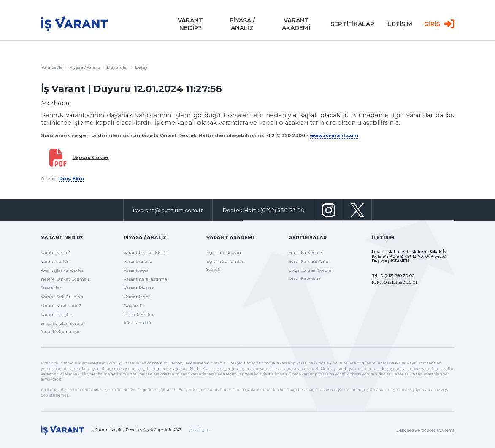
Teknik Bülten (138, 323)
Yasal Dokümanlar (60, 331)
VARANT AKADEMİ (296, 25)
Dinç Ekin (72, 178)
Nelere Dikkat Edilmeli (65, 279)
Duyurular (134, 306)
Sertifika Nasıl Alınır (310, 261)
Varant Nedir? (62, 237)
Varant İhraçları (57, 314)
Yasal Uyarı (200, 430)
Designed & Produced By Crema (425, 430)
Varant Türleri (55, 261)
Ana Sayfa (54, 67)
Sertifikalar (308, 237)
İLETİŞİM (399, 25)
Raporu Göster (91, 157)
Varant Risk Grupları (62, 297)
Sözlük (213, 269)
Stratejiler (51, 288)
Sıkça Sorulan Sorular (63, 323)
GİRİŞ (439, 26)
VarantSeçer (136, 270)
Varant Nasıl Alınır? (61, 306)
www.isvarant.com (334, 135)
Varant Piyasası (139, 288)
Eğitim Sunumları (226, 261)
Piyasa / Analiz (87, 67)
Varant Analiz (138, 261)
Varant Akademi (230, 237)
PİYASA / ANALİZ (242, 25)
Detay (141, 67)
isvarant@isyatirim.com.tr (168, 210)
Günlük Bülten (139, 314)
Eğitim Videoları (224, 252)
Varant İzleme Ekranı (146, 252)
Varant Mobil (137, 297)
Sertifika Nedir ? (306, 252)
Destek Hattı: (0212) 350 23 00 (264, 210)
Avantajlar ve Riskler (62, 270)
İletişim (383, 237)
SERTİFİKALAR (352, 25)
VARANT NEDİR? (190, 25)
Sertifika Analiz (305, 278)
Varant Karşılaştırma (145, 279)
